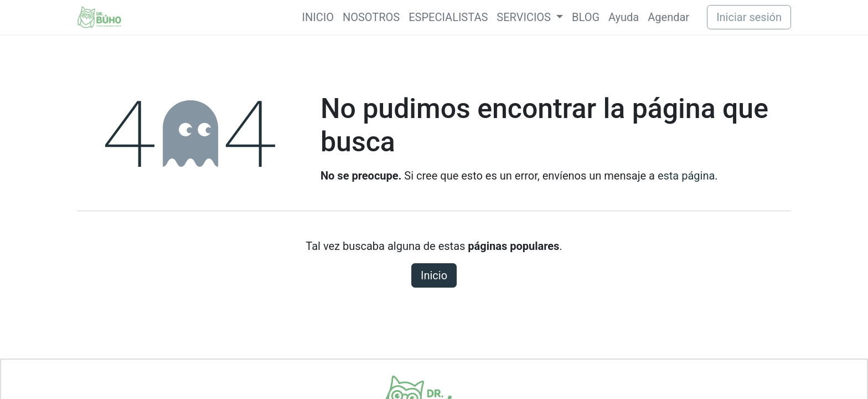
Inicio (434, 275)
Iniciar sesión (749, 17)
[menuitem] (318, 17)
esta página (686, 176)
